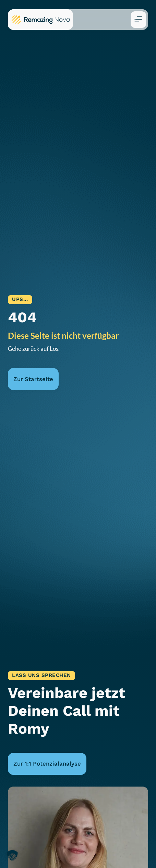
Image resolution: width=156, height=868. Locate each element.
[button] (138, 20)
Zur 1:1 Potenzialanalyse (47, 764)
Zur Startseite (33, 379)
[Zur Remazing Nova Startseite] (40, 19)
